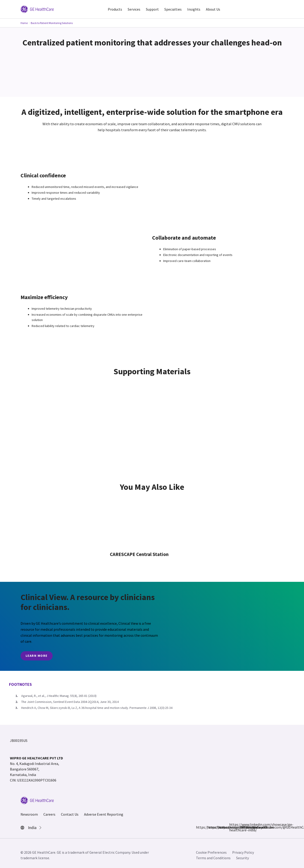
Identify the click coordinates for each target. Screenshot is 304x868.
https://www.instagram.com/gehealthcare (210, 827)
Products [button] (115, 9)
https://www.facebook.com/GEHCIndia (199, 827)
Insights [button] (194, 9)
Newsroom (29, 814)
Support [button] (152, 9)
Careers (49, 814)
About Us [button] (213, 9)
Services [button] (134, 9)
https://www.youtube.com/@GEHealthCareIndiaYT (243, 827)
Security (242, 858)
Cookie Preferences (211, 852)
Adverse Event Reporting (104, 814)
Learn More (37, 656)
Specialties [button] (173, 9)
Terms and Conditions (213, 858)
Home (24, 23)
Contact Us (70, 814)
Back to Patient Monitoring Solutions (52, 23)
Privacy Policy (243, 852)
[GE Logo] (37, 9)
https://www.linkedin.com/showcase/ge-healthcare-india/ (232, 827)
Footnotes (20, 684)
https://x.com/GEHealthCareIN (221, 827)
